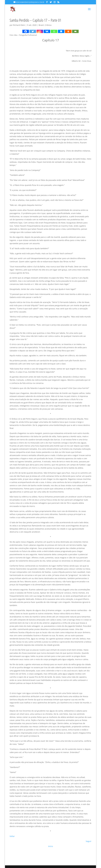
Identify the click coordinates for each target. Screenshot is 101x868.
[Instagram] (40, 31)
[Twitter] (33, 31)
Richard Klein (19, 25)
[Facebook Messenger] (61, 31)
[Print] (68, 31)
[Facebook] (26, 31)
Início (50, 846)
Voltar (12, 836)
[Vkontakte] (47, 31)
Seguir (89, 841)
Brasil (41, 25)
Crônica (48, 25)
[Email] (75, 31)
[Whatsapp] (54, 31)
